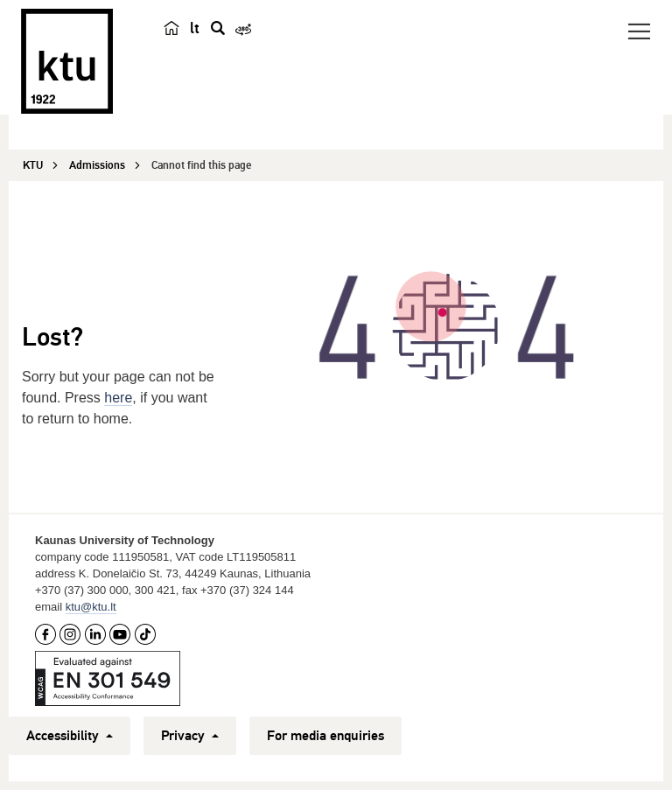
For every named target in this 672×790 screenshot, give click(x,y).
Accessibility (70, 736)
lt (195, 28)
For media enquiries (325, 736)
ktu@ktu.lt (91, 607)
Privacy (190, 736)
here (118, 398)
